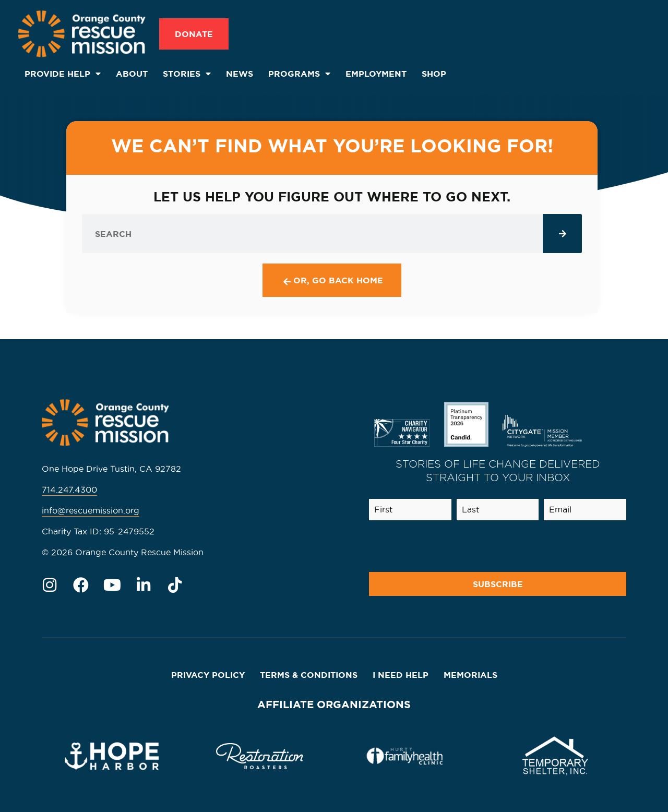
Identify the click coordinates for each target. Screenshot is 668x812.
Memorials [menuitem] (470, 675)
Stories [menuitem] (187, 74)
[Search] (562, 234)
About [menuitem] (132, 74)
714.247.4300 (69, 489)
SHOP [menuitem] (434, 74)
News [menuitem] (240, 74)
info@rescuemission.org (91, 510)
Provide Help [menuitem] (63, 74)
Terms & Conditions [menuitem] (309, 675)
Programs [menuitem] (299, 74)
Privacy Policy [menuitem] (208, 675)
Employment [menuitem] (376, 74)
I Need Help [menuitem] (401, 675)
